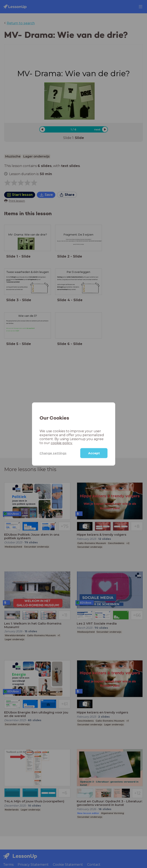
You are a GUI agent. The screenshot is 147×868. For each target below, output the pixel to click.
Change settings (53, 453)
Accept (94, 453)
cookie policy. (62, 443)
